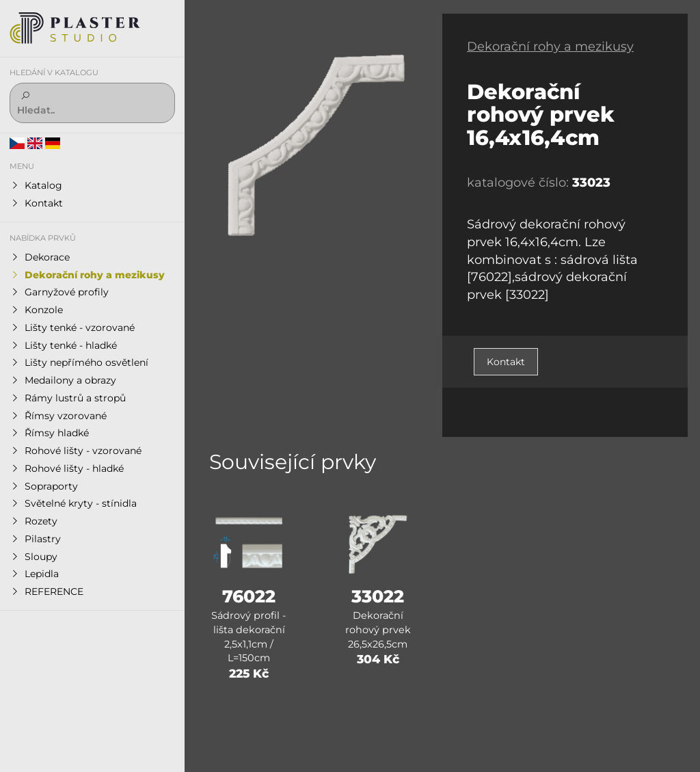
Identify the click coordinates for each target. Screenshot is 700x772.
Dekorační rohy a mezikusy (550, 46)
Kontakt (506, 362)
